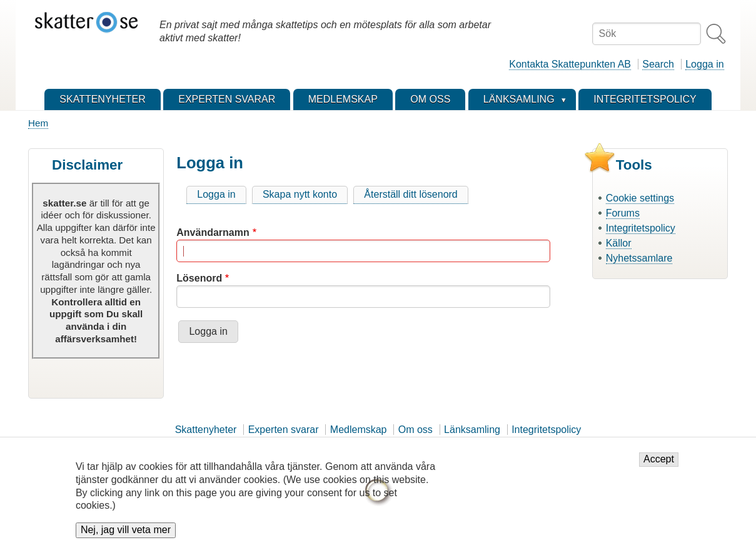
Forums (623, 213)
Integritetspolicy (641, 228)
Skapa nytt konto (300, 194)
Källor (619, 243)
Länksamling (472, 430)
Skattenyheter (206, 430)
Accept (659, 466)
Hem (38, 123)
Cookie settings (640, 198)
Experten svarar (284, 430)
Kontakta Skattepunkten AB (570, 64)
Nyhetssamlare (639, 258)
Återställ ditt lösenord (411, 194)
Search (658, 64)
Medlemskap (359, 430)
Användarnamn (213, 232)
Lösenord (199, 278)
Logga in (704, 64)
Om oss (416, 430)
